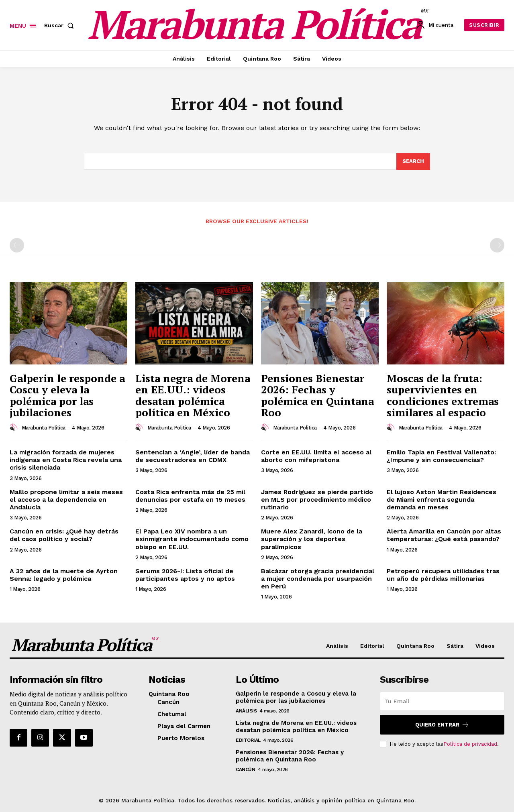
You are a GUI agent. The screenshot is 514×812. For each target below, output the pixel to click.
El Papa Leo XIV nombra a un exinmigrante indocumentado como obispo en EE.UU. (192, 539)
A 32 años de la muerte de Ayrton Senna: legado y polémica (64, 575)
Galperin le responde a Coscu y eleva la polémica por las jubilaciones (67, 395)
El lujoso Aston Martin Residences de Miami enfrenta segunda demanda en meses (442, 500)
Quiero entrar (442, 725)
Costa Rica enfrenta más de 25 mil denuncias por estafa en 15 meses (190, 496)
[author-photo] (15, 427)
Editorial (248, 740)
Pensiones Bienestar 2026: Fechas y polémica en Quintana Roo (317, 395)
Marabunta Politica (44, 428)
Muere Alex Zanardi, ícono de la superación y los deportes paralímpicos (312, 539)
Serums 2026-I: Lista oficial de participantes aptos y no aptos (185, 575)
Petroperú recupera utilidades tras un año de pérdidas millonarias (443, 575)
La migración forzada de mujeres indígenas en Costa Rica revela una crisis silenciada (66, 460)
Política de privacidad (470, 744)
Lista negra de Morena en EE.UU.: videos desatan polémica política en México (193, 395)
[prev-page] (17, 245)
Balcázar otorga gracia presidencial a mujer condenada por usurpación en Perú (318, 579)
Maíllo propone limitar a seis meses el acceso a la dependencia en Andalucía (66, 500)
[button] (61, 25)
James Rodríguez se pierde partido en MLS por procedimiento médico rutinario (317, 500)
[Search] (413, 161)
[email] (442, 701)
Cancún (245, 769)
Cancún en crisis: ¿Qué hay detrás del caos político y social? (64, 535)
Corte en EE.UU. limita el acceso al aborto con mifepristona (316, 456)
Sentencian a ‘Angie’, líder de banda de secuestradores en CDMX (193, 456)
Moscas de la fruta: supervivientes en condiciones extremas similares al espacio (443, 395)
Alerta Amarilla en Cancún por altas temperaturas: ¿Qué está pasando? (444, 535)
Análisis (246, 711)
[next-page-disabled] (497, 245)
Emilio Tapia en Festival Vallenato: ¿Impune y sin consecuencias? (441, 456)
